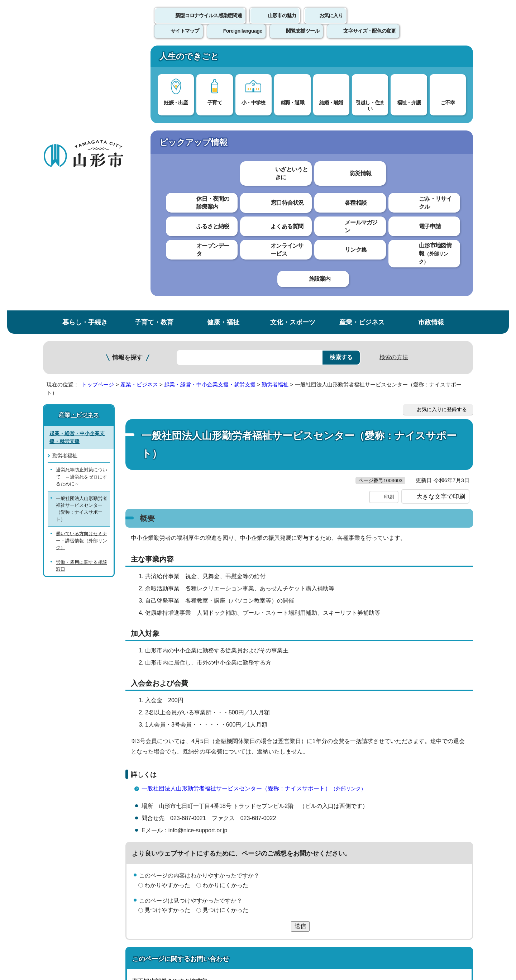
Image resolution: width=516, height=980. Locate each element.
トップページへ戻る (449, 791)
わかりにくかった (225, 622)
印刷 (389, 233)
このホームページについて (83, 813)
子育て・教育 (154, 59)
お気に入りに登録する (442, 146)
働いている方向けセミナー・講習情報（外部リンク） (82, 277)
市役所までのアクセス (129, 921)
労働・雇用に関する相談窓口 (82, 302)
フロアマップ (68, 921)
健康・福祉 (223, 59)
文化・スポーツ (293, 59)
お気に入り (331, 23)
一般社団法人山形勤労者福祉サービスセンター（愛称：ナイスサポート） (257, 525)
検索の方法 (394, 94)
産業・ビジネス (362, 59)
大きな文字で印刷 (441, 233)
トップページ (98, 121)
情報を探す (127, 94)
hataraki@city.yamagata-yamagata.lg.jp (194, 759)
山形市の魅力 (282, 23)
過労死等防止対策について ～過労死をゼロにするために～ (82, 213)
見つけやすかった (167, 646)
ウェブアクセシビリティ (266, 813)
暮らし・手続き (85, 59)
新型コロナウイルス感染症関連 (209, 23)
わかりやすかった (167, 622)
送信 (300, 663)
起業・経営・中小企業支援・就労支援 (210, 121)
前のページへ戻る (389, 791)
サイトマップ (336, 813)
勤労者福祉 (275, 121)
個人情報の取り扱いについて (176, 813)
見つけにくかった (225, 646)
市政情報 (431, 59)
